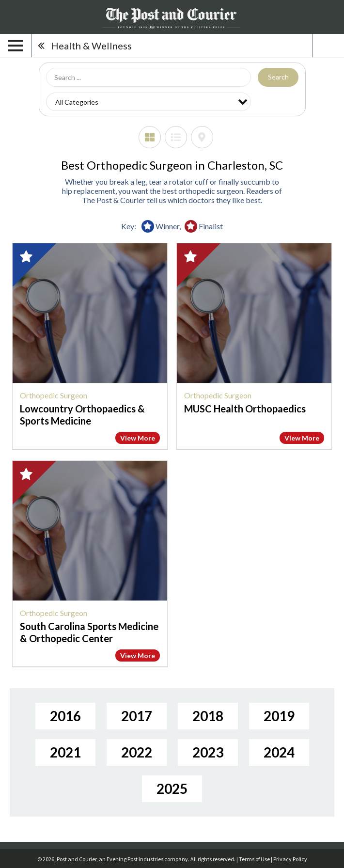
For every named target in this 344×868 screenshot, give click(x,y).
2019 (279, 716)
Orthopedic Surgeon (54, 395)
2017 (137, 716)
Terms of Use (254, 859)
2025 (172, 789)
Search (278, 77)
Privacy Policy (290, 859)
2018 (208, 716)
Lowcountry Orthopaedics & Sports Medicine (82, 415)
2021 (65, 752)
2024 (279, 752)
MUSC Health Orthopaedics (245, 409)
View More (138, 438)
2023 (208, 752)
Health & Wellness (91, 46)
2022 (137, 752)
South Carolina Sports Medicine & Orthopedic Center (89, 632)
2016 (65, 716)
